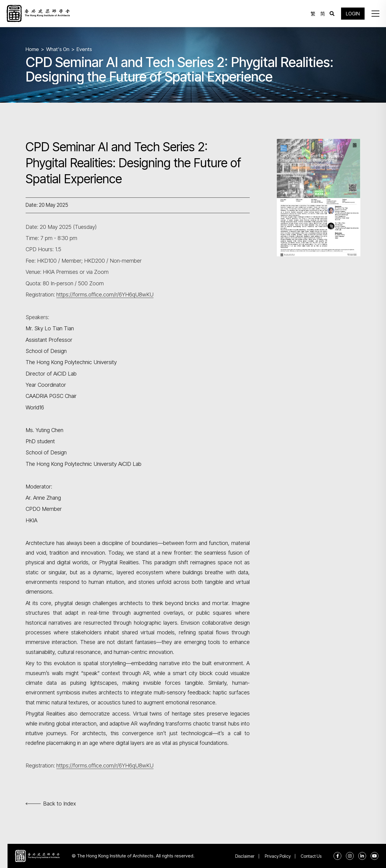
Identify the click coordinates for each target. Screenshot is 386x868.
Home (32, 49)
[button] (375, 14)
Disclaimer (245, 856)
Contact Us (311, 856)
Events (85, 49)
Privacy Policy (277, 856)
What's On (58, 49)
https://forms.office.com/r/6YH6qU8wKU (105, 295)
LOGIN (353, 14)
